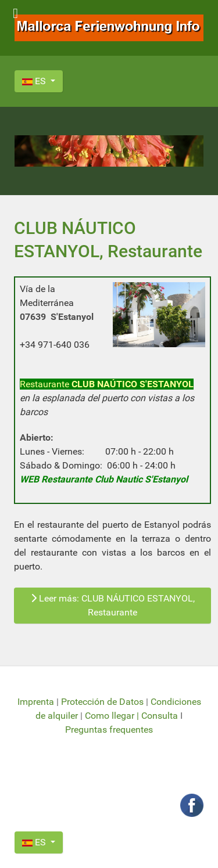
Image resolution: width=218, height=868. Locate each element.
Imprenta (37, 702)
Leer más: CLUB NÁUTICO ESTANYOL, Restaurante (113, 605)
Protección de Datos (102, 702)
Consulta (160, 716)
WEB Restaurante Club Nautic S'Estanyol (104, 479)
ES (35, 81)
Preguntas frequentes (109, 730)
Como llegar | (113, 716)
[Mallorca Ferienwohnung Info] (109, 27)
